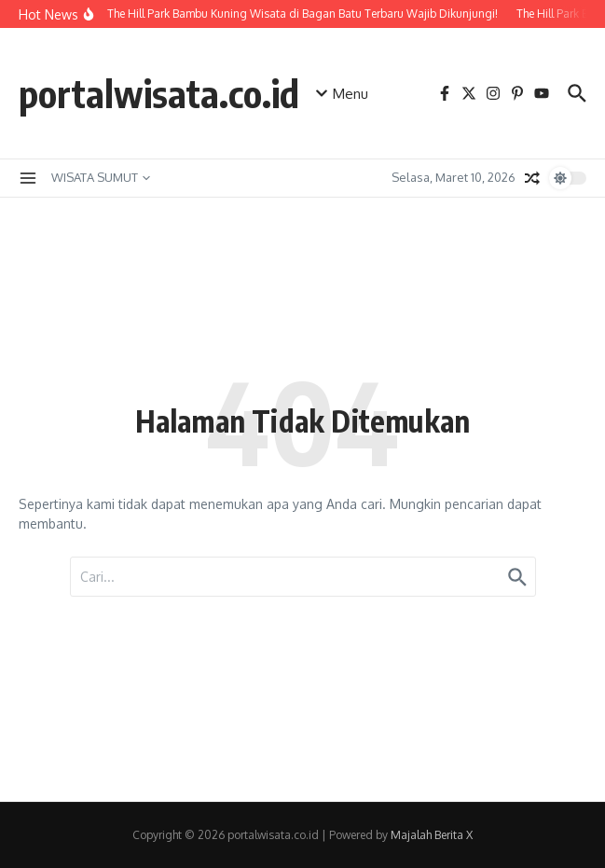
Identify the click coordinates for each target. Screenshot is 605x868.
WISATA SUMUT (101, 177)
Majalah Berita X (432, 835)
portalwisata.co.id (159, 93)
